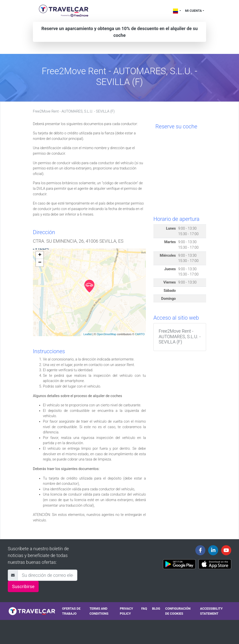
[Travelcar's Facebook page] (200, 550)
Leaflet (87, 334)
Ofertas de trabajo (71, 611)
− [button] (40, 263)
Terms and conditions (99, 611)
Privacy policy (126, 611)
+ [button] (40, 255)
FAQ (144, 609)
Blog (156, 609)
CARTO (140, 334)
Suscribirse (23, 586)
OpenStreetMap (106, 334)
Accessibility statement (211, 611)
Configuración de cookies (178, 611)
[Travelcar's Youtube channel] (226, 550)
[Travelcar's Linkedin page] (213, 550)
